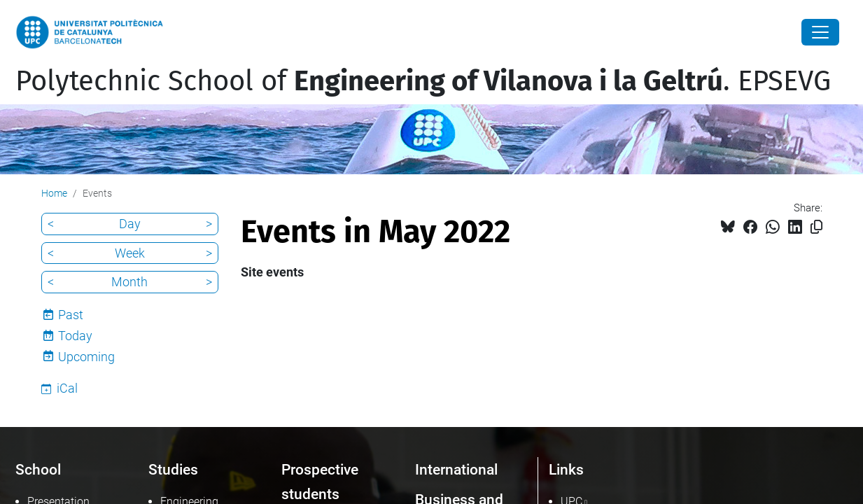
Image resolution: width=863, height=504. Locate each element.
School (38, 469)
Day (130, 224)
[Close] (820, 32)
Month (129, 282)
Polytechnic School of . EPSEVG (423, 81)
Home (54, 193)
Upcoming (86, 357)
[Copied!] (816, 227)
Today (75, 336)
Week (130, 253)
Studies (173, 469)
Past (71, 315)
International (456, 469)
